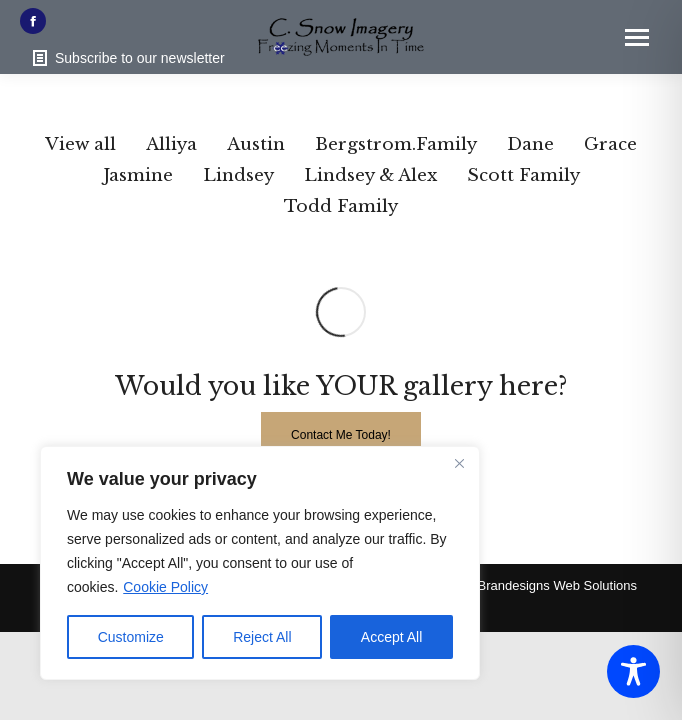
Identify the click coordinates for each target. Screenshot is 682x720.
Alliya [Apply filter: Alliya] (171, 144)
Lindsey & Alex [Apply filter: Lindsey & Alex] (370, 175)
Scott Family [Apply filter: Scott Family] (523, 175)
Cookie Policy (165, 587)
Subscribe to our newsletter (127, 58)
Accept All (391, 637)
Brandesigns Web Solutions (557, 585)
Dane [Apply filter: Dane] (530, 144)
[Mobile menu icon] (637, 37)
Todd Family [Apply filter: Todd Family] (341, 206)
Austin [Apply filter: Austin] (256, 144)
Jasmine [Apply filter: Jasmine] (138, 175)
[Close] (459, 463)
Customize (131, 637)
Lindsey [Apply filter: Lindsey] (238, 175)
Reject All (262, 637)
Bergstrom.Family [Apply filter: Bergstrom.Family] (396, 144)
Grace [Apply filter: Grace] (610, 144)
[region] (260, 563)
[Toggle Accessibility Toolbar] (633, 671)
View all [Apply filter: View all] (80, 144)
